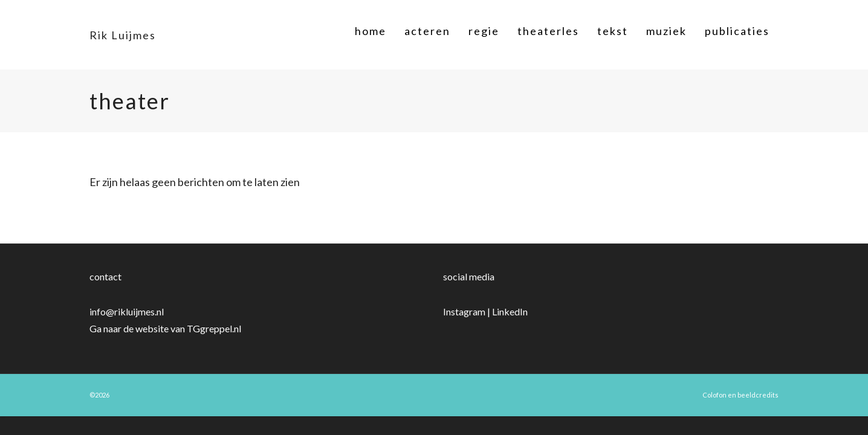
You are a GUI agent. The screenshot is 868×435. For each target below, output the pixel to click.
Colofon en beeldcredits (740, 395)
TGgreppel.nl (214, 328)
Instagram (464, 311)
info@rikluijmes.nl (127, 311)
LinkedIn (510, 311)
